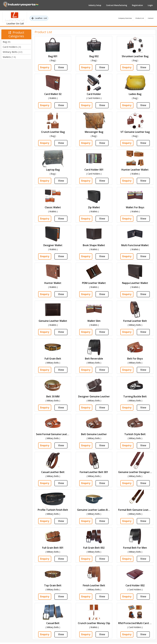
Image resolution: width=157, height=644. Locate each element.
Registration (137, 5)
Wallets (9, 57)
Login (150, 5)
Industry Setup (95, 5)
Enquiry (45, 67)
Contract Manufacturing (117, 5)
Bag (7, 42)
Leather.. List (39, 18)
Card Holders (12, 47)
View (61, 67)
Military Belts (13, 52)
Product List (140, 18)
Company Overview (125, 18)
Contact (151, 18)
